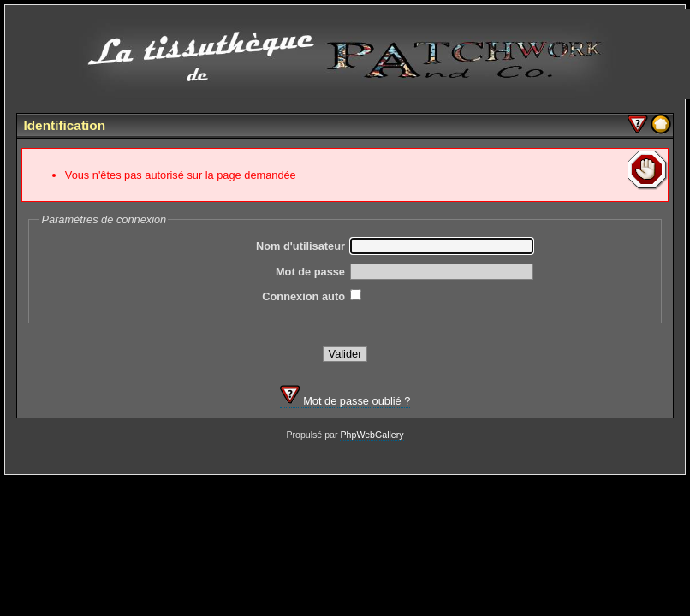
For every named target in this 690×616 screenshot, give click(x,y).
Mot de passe (310, 272)
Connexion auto (303, 296)
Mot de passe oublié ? (345, 401)
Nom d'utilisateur (300, 246)
